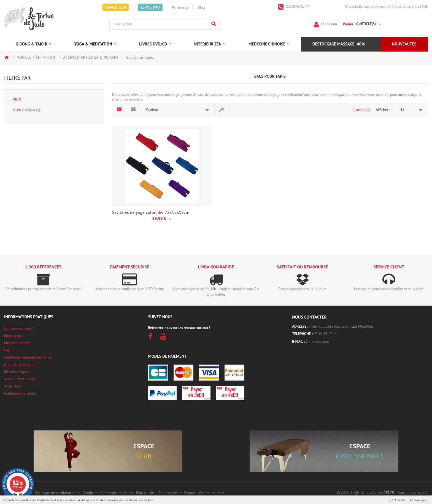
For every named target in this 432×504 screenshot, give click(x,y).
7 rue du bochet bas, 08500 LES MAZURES (341, 326)
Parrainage (180, 7)
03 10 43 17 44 (298, 6)
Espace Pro (150, 7)
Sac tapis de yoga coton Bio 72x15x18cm (151, 212)
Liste (133, 110)
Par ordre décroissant (222, 110)
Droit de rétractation (20, 364)
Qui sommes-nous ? (19, 329)
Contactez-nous (318, 342)
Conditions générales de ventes (28, 357)
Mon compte (14, 336)
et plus (26, 110)
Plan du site (145, 493)
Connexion (329, 24)
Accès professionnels (20, 379)
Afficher (382, 110)
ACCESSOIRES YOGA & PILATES (91, 57)
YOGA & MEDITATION (36, 57)
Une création (378, 492)
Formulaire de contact (21, 393)
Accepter (399, 500)
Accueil (7, 57)
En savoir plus (419, 500)
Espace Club (116, 7)
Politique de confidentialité (57, 493)
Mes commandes (17, 343)
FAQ (7, 350)
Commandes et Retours (177, 493)
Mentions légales (17, 372)
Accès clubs (13, 386)
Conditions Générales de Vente (108, 493)
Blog (201, 7)
